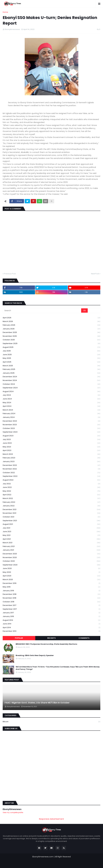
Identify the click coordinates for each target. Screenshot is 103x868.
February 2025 (51, 369)
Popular (19, 638)
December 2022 (51, 465)
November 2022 (51, 469)
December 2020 (51, 554)
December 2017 (51, 605)
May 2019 (51, 587)
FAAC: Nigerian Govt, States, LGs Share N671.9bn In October (37, 703)
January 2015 (51, 617)
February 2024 (51, 414)
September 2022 (51, 476)
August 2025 (51, 347)
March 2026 (51, 322)
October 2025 (51, 340)
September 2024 (51, 388)
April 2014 (51, 628)
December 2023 (51, 421)
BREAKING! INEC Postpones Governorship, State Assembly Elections (46, 644)
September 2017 (51, 609)
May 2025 (51, 358)
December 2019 (51, 583)
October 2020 (51, 561)
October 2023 (51, 428)
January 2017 (51, 613)
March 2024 (51, 410)
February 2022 (51, 502)
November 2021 (51, 513)
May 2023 (51, 447)
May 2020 (51, 572)
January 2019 (51, 591)
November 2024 (51, 380)
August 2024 (51, 392)
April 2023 (51, 451)
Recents (51, 638)
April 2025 (51, 362)
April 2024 (51, 406)
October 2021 (51, 517)
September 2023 (51, 432)
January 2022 (51, 506)
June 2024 (51, 399)
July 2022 (51, 484)
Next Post (95, 274)
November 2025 (51, 336)
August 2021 (51, 524)
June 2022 (51, 487)
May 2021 (51, 535)
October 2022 (51, 473)
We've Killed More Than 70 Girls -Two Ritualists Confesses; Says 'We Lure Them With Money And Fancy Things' (58, 668)
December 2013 (51, 631)
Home (5, 12)
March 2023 (51, 454)
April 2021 (51, 539)
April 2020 (51, 576)
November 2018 (51, 598)
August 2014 (51, 620)
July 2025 (51, 351)
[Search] (42, 310)
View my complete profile (13, 812)
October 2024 (51, 384)
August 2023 (51, 436)
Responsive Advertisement (51, 819)
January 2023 (51, 462)
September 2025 (51, 344)
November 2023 (51, 425)
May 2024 (51, 403)
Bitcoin (51, 722)
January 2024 (51, 417)
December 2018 (51, 594)
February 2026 (51, 325)
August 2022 (51, 480)
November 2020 (51, 558)
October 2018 (51, 602)
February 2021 (51, 546)
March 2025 (51, 366)
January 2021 (51, 550)
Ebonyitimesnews (12, 809)
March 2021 (51, 543)
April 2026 (51, 318)
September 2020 (51, 565)
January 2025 (51, 373)
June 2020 (51, 569)
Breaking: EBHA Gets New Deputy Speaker (35, 655)
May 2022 (51, 491)
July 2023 (51, 440)
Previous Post (10, 274)
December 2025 (51, 332)
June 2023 (51, 443)
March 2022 (51, 498)
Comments (84, 638)
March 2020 (51, 580)
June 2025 (51, 355)
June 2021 (51, 532)
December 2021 (51, 510)
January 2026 (51, 329)
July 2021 (51, 528)
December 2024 (51, 377)
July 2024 (51, 395)
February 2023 (51, 458)
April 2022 (51, 495)
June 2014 (51, 624)
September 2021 (51, 521)
